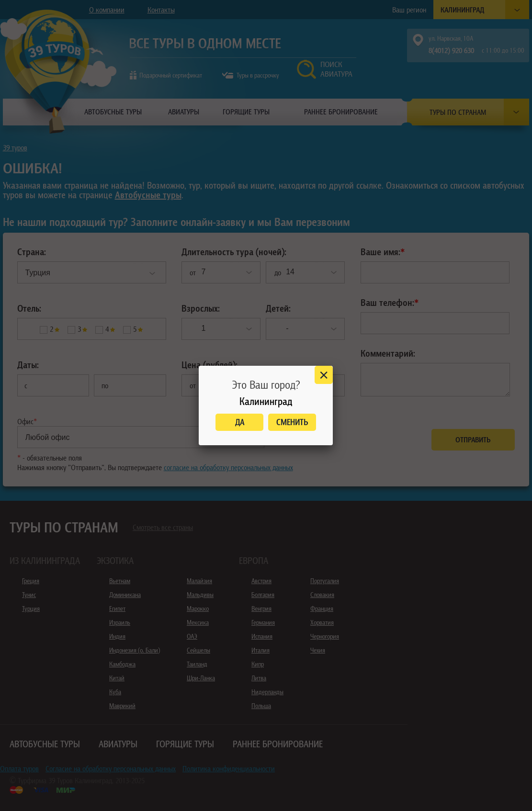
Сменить (292, 422)
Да (240, 422)
